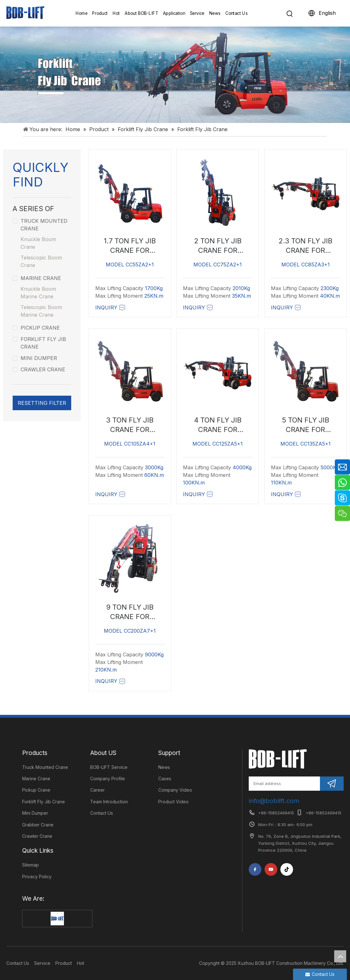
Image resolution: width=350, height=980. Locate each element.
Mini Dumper (35, 358)
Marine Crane (37, 278)
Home (82, 13)
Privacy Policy (37, 877)
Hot (116, 13)
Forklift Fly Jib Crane (39, 343)
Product (100, 13)
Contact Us (237, 13)
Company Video (175, 790)
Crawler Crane (39, 369)
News (215, 13)
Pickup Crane (36, 328)
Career (97, 790)
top (340, 956)
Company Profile (108, 779)
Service (197, 13)
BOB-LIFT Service (109, 767)
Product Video (173, 802)
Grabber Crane (38, 825)
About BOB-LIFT (141, 13)
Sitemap (31, 865)
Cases (165, 779)
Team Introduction (109, 802)
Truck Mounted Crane (40, 225)
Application (174, 13)
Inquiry (110, 307)
